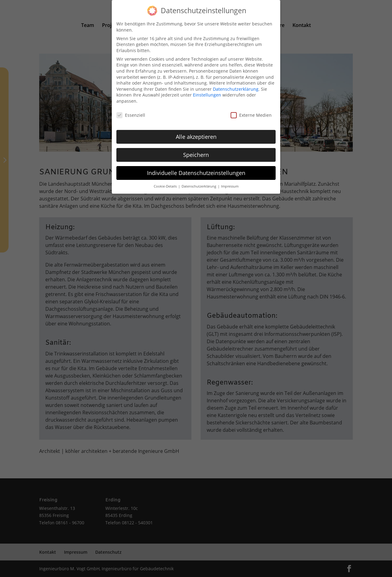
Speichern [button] (196, 151)
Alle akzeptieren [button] (196, 133)
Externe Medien (251, 112)
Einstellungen (207, 92)
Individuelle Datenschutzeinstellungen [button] (196, 169)
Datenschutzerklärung (236, 86)
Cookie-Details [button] (166, 183)
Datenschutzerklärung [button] (199, 183)
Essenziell (131, 112)
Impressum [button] (230, 183)
